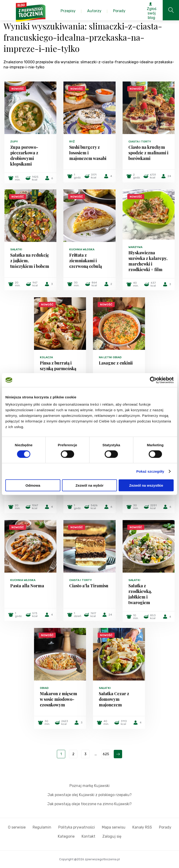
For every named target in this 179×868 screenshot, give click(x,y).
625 (106, 754)
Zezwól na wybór (89, 485)
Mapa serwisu (114, 827)
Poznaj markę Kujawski (89, 786)
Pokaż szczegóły (150, 471)
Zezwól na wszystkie (146, 485)
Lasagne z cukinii (116, 363)
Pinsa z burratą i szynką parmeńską (58, 366)
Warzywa (135, 247)
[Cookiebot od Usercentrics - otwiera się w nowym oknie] (153, 380)
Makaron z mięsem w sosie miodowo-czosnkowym (59, 699)
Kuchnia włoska (82, 249)
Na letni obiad (110, 357)
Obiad (44, 688)
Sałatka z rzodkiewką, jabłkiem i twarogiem (140, 594)
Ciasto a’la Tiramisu (89, 586)
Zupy (14, 142)
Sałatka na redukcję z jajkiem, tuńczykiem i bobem (30, 261)
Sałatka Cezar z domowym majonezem (114, 699)
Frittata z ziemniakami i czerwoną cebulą (86, 261)
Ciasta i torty (140, 142)
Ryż (72, 142)
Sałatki (16, 249)
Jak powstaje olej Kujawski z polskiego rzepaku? (90, 795)
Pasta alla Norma (27, 586)
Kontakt (88, 836)
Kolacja (46, 357)
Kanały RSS (142, 827)
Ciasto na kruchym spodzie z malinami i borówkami (148, 153)
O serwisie (17, 827)
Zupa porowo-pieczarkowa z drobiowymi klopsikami (24, 156)
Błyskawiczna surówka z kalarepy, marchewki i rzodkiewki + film (148, 261)
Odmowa (33, 485)
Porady (165, 827)
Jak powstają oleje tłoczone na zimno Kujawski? (89, 804)
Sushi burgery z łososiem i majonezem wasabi (88, 153)
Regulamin (42, 827)
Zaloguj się (112, 836)
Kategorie (66, 836)
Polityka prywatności (77, 827)
